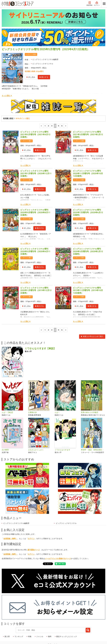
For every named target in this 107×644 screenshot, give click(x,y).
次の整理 (5, 439)
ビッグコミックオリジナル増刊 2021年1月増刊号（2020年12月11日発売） (36, 162)
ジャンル (40, 625)
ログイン (31, 527)
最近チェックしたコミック (67, 625)
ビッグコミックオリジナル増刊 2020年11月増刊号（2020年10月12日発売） (88, 162)
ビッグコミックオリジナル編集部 (45, 48)
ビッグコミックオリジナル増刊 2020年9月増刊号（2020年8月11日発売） (35, 201)
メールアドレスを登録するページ (58, 547)
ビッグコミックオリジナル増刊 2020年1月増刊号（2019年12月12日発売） (36, 279)
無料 (50, 625)
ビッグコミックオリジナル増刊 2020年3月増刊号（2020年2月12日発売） (88, 240)
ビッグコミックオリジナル (43, 52)
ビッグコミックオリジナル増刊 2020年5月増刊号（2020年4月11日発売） (35, 240)
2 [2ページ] (49, 115)
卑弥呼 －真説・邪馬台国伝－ (92, 439)
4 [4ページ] (55, 115)
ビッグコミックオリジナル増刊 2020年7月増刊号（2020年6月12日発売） (88, 201)
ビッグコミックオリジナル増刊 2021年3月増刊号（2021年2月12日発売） (88, 123)
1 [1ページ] (45, 115)
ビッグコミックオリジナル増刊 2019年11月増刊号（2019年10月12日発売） (88, 279)
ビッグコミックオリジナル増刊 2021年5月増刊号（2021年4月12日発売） (35, 123)
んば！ (57, 401)
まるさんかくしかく (36, 439)
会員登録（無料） (10, 527)
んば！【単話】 (8, 401)
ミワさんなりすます (62, 439)
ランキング (19, 625)
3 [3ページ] (52, 115)
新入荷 (7, 625)
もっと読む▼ (7, 84)
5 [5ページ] (59, 115)
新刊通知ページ (34, 539)
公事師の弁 (32, 401)
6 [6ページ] (62, 115)
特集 (30, 625)
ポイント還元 (32, 43)
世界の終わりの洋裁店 (90, 401)
